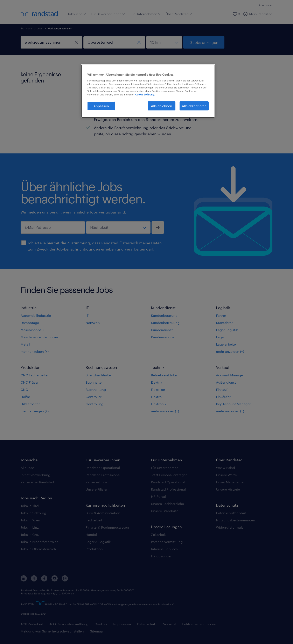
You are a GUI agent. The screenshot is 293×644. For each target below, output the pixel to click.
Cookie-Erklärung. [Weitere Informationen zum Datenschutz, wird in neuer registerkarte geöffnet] (145, 95)
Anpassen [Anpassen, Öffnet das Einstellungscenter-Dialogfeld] (101, 106)
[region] (148, 91)
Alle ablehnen (162, 106)
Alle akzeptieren (194, 106)
